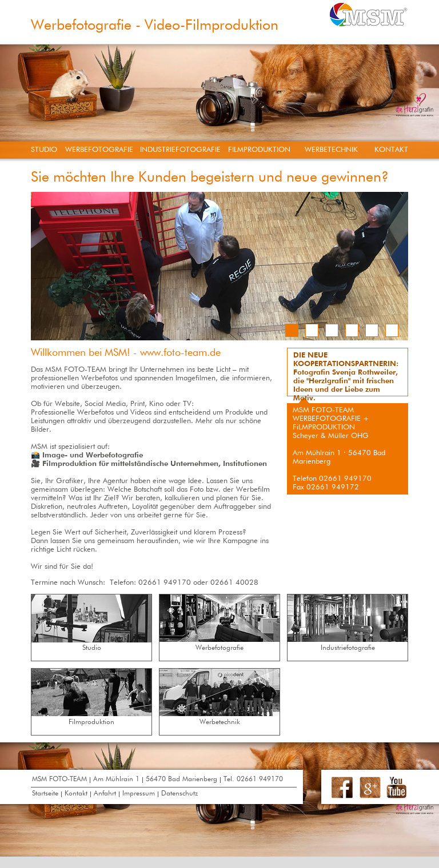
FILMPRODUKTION (259, 150)
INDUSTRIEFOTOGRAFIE (180, 150)
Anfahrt (105, 794)
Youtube (397, 787)
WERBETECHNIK (331, 150)
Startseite (45, 794)
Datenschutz (179, 794)
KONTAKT (391, 150)
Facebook (342, 787)
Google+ (370, 787)
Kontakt (76, 794)
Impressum (139, 794)
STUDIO (44, 150)
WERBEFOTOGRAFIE (99, 150)
